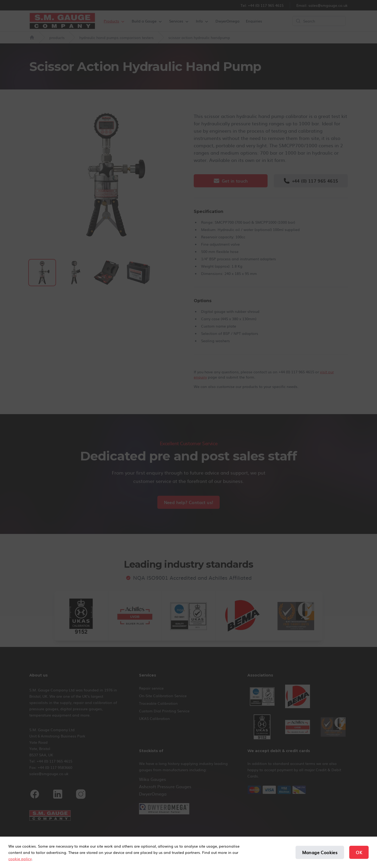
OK (359, 852)
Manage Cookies (320, 852)
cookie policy (20, 859)
